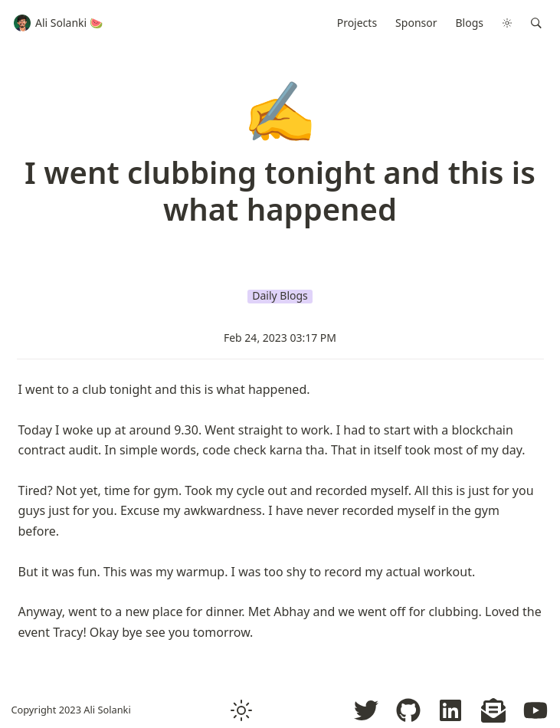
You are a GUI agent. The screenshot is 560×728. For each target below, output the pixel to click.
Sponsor (416, 23)
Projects (357, 23)
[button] (536, 23)
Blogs (470, 23)
